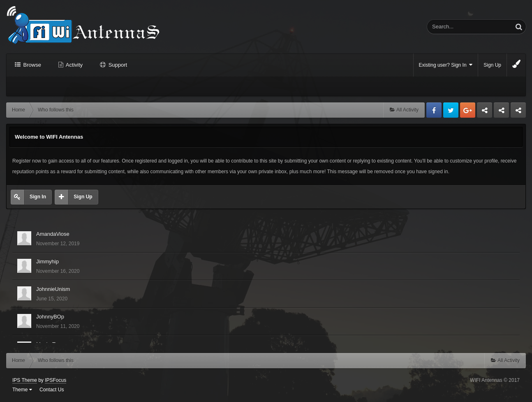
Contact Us (52, 390)
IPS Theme (25, 380)
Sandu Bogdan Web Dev (518, 112)
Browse (31, 65)
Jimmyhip (47, 261)
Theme (22, 390)
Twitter (451, 110)
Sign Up (492, 65)
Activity (74, 65)
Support (117, 65)
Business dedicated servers (485, 112)
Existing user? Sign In (446, 65)
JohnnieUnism (53, 289)
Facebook (434, 110)
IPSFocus (56, 380)
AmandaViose (53, 234)
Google (468, 110)
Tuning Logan (502, 112)
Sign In (38, 197)
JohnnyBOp (50, 317)
